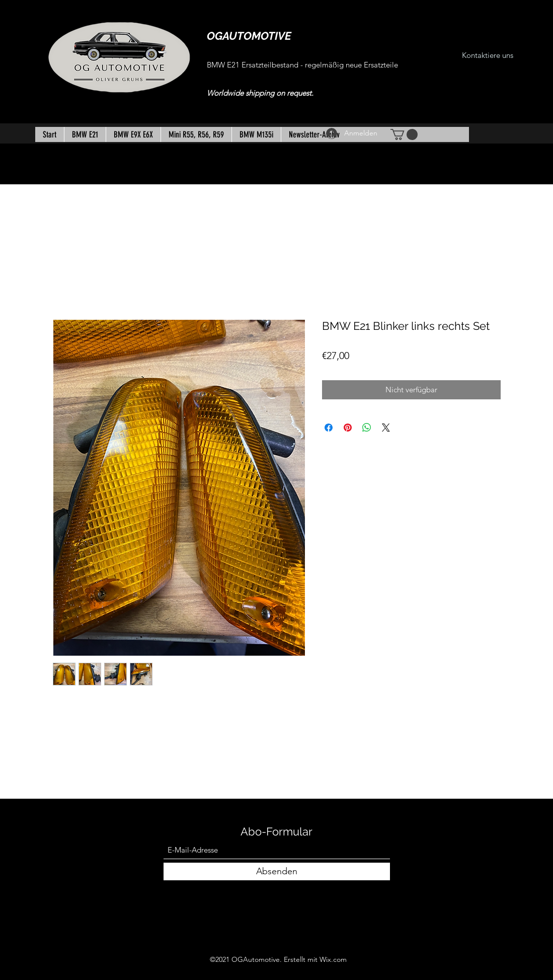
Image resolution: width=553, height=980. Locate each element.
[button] (404, 134)
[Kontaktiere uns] (488, 56)
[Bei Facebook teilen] (329, 428)
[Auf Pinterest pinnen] (348, 428)
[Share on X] (386, 428)
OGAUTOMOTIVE (249, 36)
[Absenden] (277, 871)
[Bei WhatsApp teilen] (367, 428)
